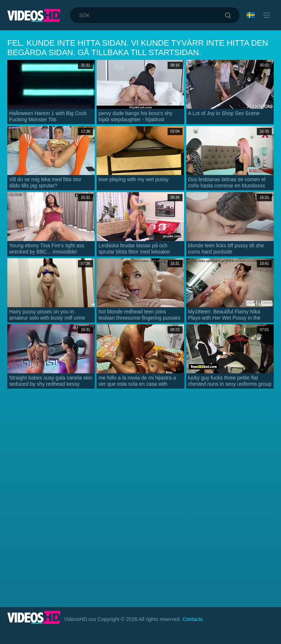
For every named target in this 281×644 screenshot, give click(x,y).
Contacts (193, 619)
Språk (251, 15)
